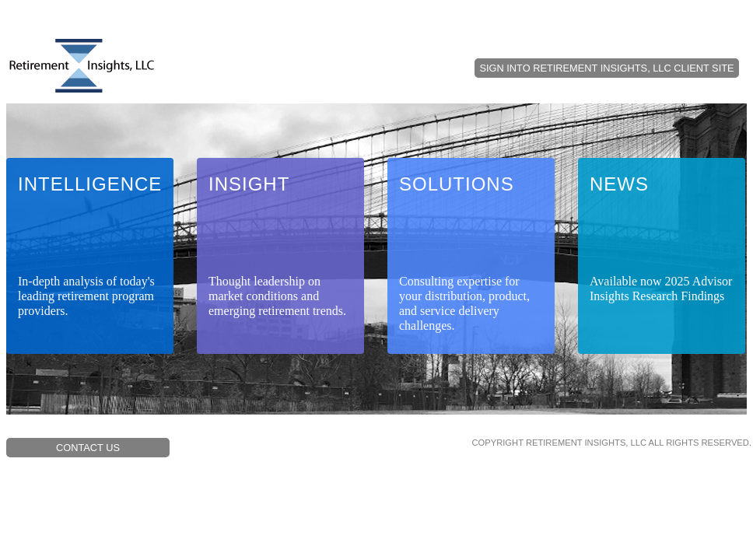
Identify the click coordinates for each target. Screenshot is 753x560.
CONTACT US (88, 448)
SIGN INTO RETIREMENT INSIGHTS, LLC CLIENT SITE (606, 68)
